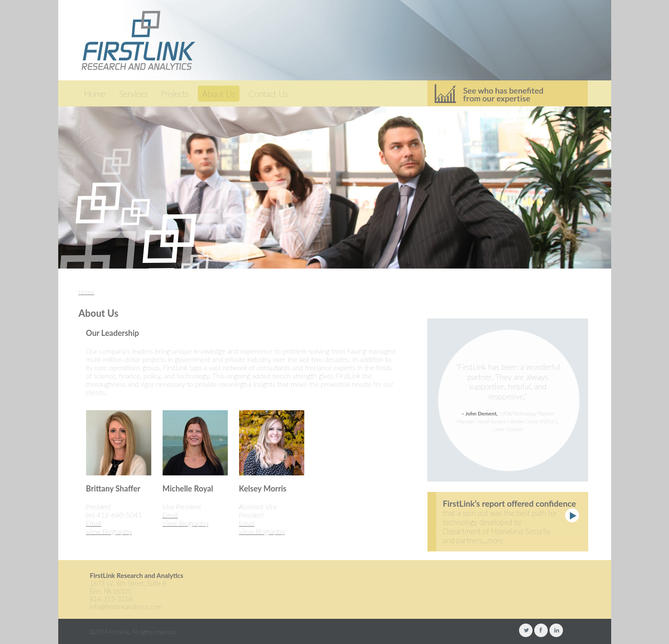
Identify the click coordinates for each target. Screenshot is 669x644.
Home (95, 94)
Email (94, 523)
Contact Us (268, 94)
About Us (219, 94)
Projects (175, 94)
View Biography (109, 531)
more (495, 540)
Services (133, 94)
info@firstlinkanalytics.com (126, 607)
